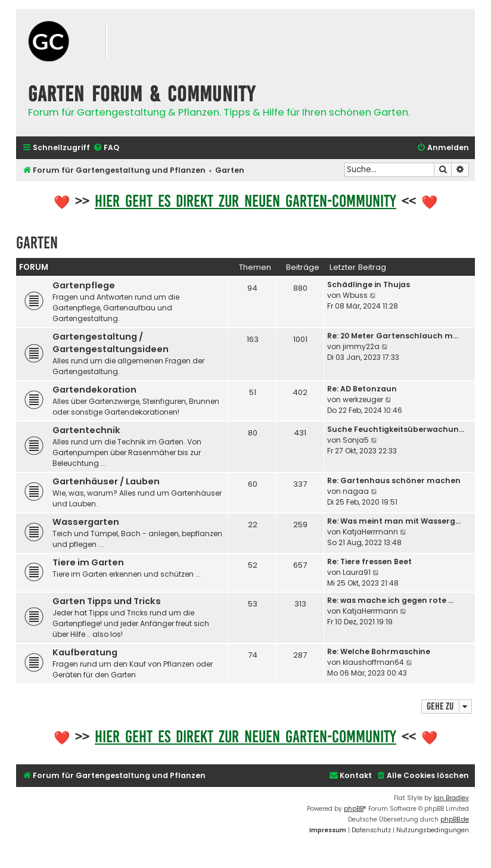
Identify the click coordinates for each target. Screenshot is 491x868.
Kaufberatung (85, 652)
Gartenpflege (84, 285)
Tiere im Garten (88, 562)
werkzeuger (363, 399)
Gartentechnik (86, 430)
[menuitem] (106, 148)
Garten (37, 243)
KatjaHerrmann (370, 532)
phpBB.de (455, 819)
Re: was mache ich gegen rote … (390, 600)
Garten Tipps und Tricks (107, 601)
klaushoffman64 (373, 662)
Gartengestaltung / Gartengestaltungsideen (111, 343)
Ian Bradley (451, 798)
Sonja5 (356, 440)
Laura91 (357, 572)
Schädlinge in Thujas (369, 284)
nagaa (356, 491)
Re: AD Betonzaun (362, 389)
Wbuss (355, 295)
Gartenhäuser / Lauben (106, 481)
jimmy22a (361, 346)
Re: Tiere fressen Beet (369, 561)
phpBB (354, 809)
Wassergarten (86, 522)
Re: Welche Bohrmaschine (379, 651)
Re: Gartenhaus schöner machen (394, 480)
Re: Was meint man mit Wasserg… (394, 521)
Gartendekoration (94, 390)
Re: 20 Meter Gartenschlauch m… (393, 336)
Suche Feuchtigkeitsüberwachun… (396, 429)
